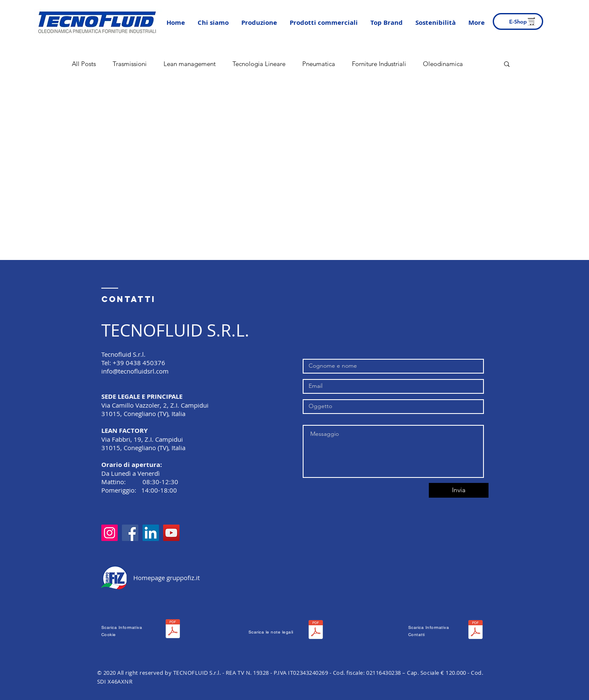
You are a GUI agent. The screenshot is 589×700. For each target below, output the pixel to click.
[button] (259, 23)
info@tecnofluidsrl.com (135, 371)
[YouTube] (171, 533)
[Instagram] (110, 533)
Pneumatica (319, 64)
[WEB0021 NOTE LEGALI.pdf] (316, 631)
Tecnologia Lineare (259, 64)
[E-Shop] (518, 21)
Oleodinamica (443, 64)
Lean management (190, 64)
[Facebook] (130, 533)
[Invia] (459, 490)
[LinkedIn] (151, 533)
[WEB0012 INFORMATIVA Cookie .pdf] (173, 630)
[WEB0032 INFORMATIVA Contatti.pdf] (475, 631)
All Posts (84, 64)
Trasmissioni (130, 64)
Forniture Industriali (379, 64)
